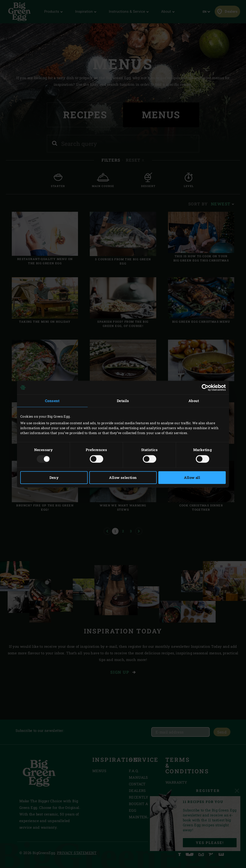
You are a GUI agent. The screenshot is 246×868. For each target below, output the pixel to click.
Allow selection (123, 477)
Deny (54, 477)
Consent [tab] (52, 401)
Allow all (192, 477)
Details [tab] (123, 401)
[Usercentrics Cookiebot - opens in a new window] (205, 387)
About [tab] (194, 401)
